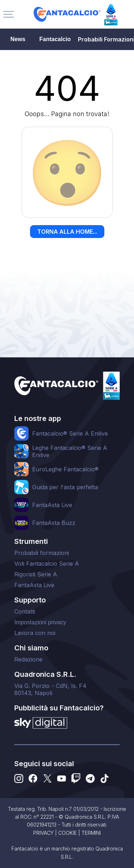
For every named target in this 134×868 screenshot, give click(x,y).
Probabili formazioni (42, 553)
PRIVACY (43, 833)
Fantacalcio (55, 39)
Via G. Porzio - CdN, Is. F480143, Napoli (50, 689)
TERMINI (91, 833)
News (18, 39)
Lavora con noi (35, 633)
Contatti (25, 611)
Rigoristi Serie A (36, 574)
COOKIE (68, 833)
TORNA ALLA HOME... (67, 232)
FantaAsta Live (34, 585)
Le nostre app (38, 418)
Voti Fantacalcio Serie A (47, 564)
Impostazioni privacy (40, 622)
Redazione (28, 659)
